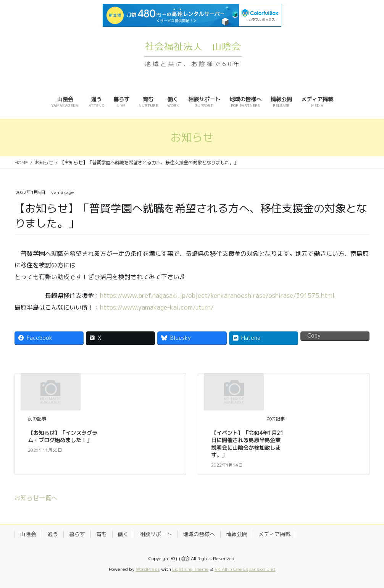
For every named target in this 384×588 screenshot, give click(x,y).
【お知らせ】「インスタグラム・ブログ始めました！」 (63, 437)
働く (123, 534)
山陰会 (28, 534)
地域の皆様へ (199, 534)
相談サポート (156, 534)
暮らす (77, 534)
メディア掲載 (274, 534)
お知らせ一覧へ (36, 498)
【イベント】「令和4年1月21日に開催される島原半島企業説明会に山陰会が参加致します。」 (247, 444)
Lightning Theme (190, 569)
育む (102, 534)
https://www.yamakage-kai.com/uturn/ (157, 307)
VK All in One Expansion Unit (245, 569)
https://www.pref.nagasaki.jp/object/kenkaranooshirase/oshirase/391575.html (217, 296)
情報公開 (237, 534)
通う (53, 534)
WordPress (148, 569)
